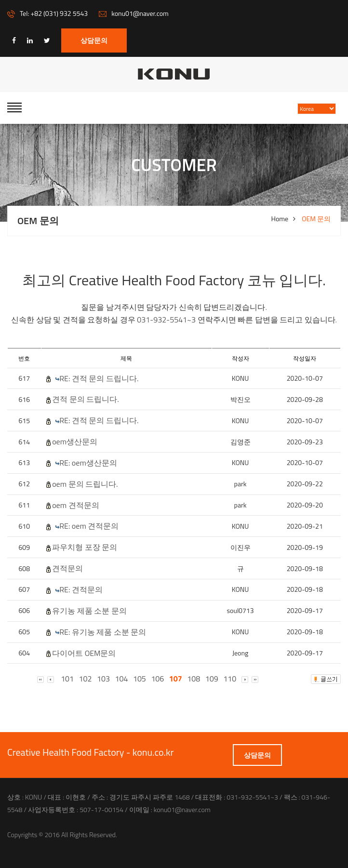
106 (157, 679)
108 (194, 679)
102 (86, 679)
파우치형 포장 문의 (85, 547)
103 (103, 679)
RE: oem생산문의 (88, 463)
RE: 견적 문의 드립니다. (99, 379)
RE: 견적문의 (81, 590)
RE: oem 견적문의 (89, 526)
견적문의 (67, 568)
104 (122, 679)
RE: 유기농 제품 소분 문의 (103, 632)
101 (67, 679)
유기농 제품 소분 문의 (89, 611)
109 (212, 679)
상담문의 (94, 40)
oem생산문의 (75, 442)
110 (230, 679)
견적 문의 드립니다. (86, 399)
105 (140, 679)
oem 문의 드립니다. (85, 484)
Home (280, 219)
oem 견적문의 (75, 505)
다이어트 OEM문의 (84, 653)
